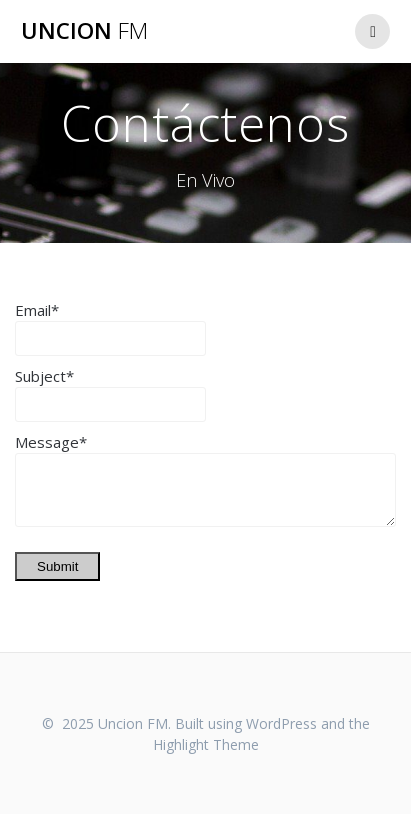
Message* (51, 442)
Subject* (44, 376)
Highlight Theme (206, 744)
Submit (57, 566)
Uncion (84, 31)
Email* (37, 310)
